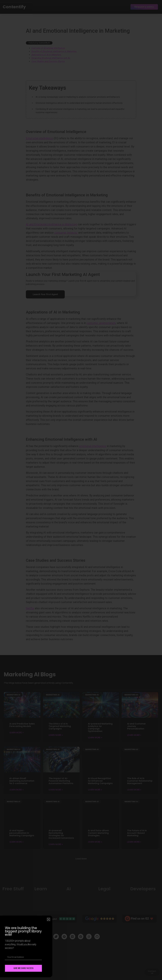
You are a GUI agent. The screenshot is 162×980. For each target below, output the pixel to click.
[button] (49, 919)
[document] (81, 490)
